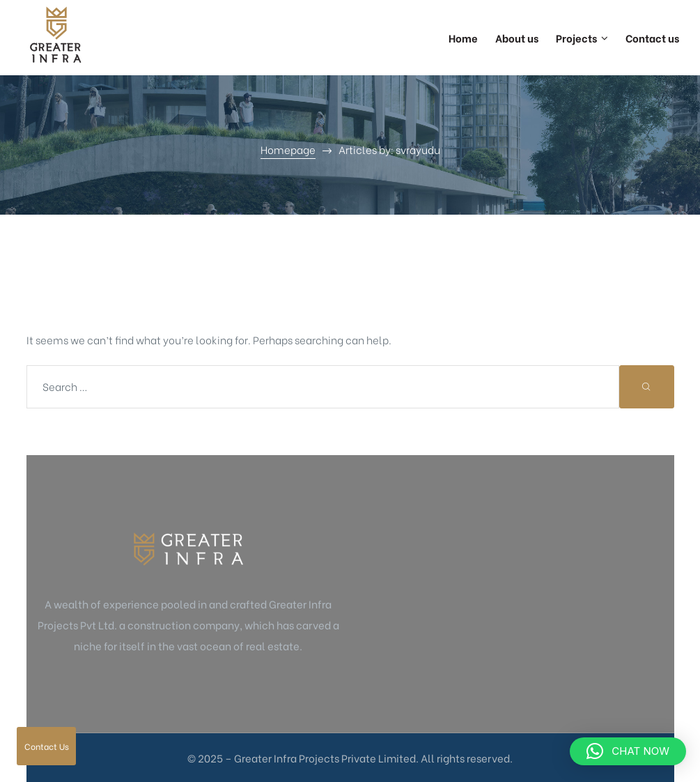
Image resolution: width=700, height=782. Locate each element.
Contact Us (47, 746)
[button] (628, 751)
